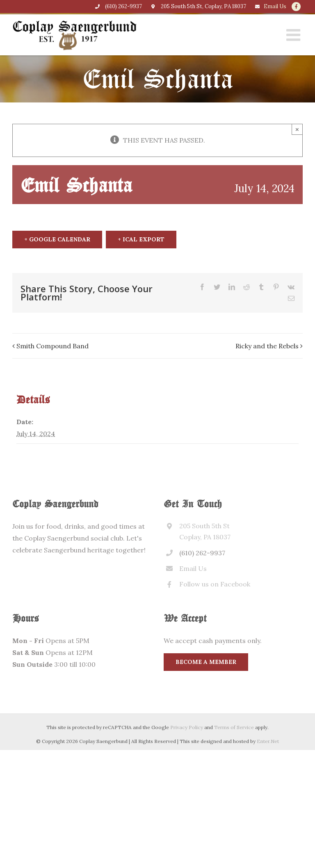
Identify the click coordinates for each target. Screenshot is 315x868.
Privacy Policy (187, 727)
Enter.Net (268, 741)
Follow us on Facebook (215, 584)
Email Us (275, 6)
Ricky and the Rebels (267, 346)
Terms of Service (234, 727)
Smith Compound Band (52, 346)
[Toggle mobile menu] (294, 35)
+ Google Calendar (57, 239)
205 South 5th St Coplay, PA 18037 (205, 531)
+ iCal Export (141, 239)
